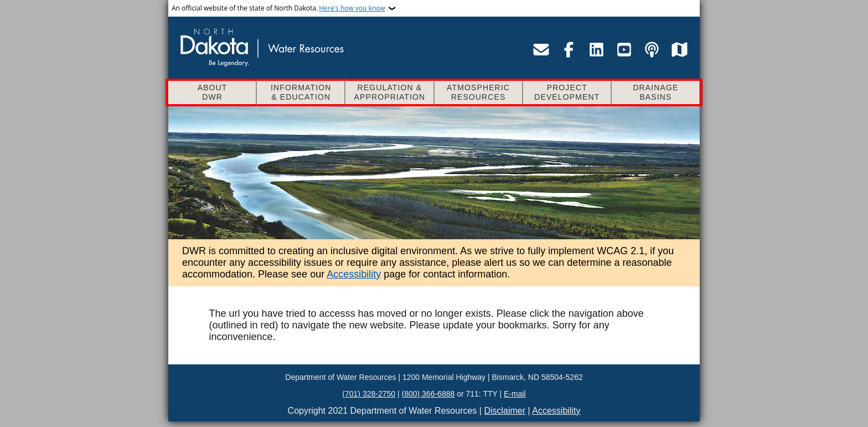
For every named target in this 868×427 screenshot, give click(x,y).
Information (301, 92)
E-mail (515, 394)
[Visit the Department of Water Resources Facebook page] (569, 49)
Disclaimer (505, 411)
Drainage (656, 92)
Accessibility (354, 274)
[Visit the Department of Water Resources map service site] (679, 49)
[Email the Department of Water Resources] (541, 49)
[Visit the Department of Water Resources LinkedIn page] (596, 49)
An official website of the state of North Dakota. (278, 8)
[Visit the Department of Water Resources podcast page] (652, 49)
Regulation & (389, 92)
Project (567, 92)
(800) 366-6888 (428, 394)
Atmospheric (479, 92)
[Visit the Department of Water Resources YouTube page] (624, 49)
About (212, 92)
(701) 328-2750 (369, 394)
